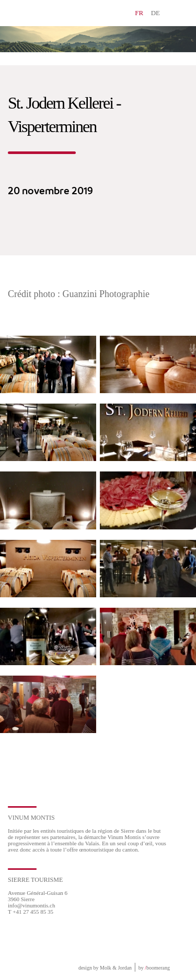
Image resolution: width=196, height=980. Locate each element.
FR (139, 13)
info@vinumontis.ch (32, 905)
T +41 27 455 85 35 (31, 912)
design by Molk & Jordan (105, 968)
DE (155, 13)
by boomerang (154, 968)
